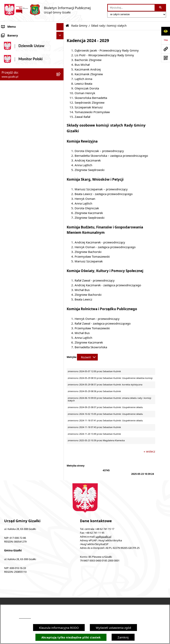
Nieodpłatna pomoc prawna (21, 355)
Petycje (6, 332)
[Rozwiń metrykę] (87, 357)
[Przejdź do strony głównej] (47, 10)
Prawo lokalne (11, 325)
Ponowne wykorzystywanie (20, 384)
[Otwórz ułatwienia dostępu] (166, 31)
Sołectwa (8, 295)
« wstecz (149, 451)
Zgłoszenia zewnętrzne (17, 369)
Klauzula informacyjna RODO (59, 628)
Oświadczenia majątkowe (19, 318)
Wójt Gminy (10, 273)
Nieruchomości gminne (18, 152)
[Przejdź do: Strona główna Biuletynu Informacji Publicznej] (67, 26)
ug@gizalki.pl (103, 537)
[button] (61, 34)
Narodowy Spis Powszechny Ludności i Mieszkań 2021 (28, 169)
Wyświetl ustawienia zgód (113, 628)
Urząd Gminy (11, 281)
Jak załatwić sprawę (15, 179)
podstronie (25, 617)
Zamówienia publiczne (17, 145)
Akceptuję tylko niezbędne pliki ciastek (71, 637)
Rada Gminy (10, 194)
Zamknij (123, 637)
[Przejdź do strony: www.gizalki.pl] (166, 49)
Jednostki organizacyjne (18, 288)
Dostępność (10, 362)
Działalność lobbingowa (18, 347)
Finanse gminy (12, 186)
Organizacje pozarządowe (19, 303)
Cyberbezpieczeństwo (16, 392)
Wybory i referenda (15, 340)
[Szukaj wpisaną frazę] (161, 8)
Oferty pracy (10, 160)
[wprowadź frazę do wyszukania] (131, 8)
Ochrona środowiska (16, 310)
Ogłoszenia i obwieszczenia (20, 34)
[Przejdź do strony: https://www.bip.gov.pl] (166, 40)
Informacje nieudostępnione (21, 377)
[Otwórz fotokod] (166, 58)
